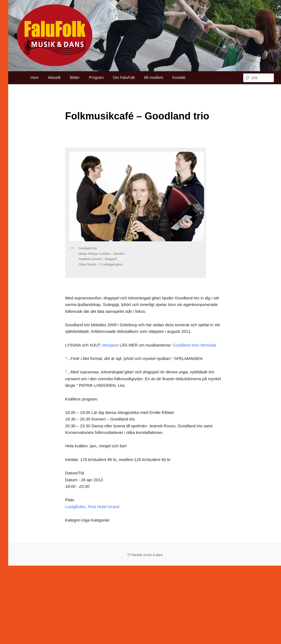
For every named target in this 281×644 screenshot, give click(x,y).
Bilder (75, 78)
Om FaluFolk (124, 78)
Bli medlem (154, 78)
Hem (35, 78)
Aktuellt (54, 78)
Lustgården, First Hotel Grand (92, 507)
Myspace (110, 345)
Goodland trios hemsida (194, 345)
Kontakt (179, 78)
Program (96, 78)
